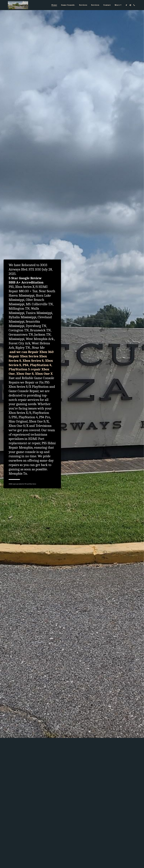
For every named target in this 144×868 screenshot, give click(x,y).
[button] (126, 5)
